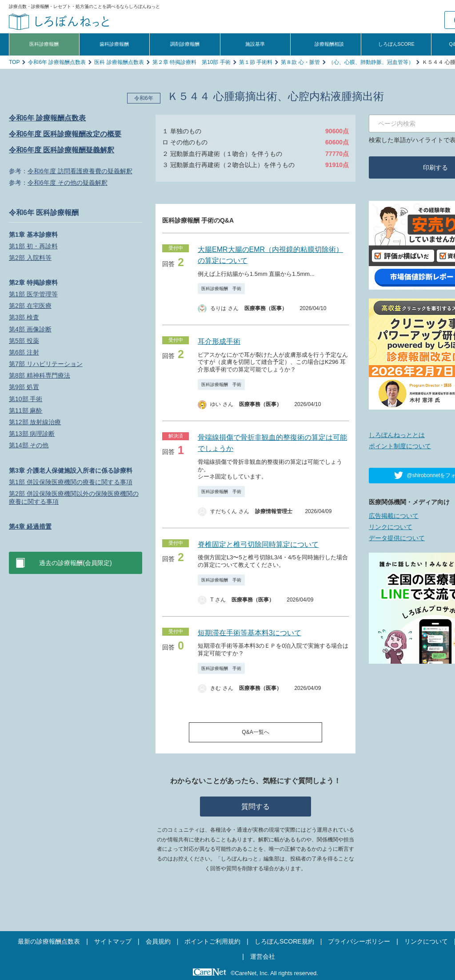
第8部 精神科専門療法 (40, 375)
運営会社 (263, 956)
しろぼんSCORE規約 (284, 941)
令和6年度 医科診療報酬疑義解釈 (62, 150)
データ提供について (397, 538)
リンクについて (391, 527)
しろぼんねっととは (397, 435)
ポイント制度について (400, 446)
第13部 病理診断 (32, 434)
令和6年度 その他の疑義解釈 (68, 183)
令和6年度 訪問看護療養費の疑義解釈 (80, 171)
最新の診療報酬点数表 (49, 941)
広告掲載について (394, 516)
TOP (14, 62)
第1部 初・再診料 (33, 246)
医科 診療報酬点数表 (119, 62)
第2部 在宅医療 (30, 306)
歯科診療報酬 (114, 44)
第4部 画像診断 (30, 329)
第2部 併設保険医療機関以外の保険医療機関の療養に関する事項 (74, 498)
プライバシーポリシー (359, 941)
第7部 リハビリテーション (46, 364)
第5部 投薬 (24, 341)
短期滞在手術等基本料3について (249, 633)
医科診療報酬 (44, 44)
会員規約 (158, 941)
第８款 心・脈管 (300, 62)
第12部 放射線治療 (35, 422)
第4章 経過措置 (30, 526)
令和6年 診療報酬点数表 (57, 62)
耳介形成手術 (219, 341)
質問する (255, 807)
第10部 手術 (26, 399)
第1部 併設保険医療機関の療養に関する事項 (71, 482)
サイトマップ (113, 941)
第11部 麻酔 (26, 410)
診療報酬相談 (329, 44)
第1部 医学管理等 (33, 294)
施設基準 (255, 44)
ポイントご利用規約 (212, 941)
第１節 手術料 (256, 62)
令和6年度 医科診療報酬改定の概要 (65, 134)
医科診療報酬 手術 (221, 289)
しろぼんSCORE (396, 44)
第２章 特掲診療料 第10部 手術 (192, 62)
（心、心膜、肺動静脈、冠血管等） (371, 62)
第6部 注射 (24, 352)
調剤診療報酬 (185, 44)
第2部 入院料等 (30, 258)
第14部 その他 (29, 445)
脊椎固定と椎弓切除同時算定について (258, 544)
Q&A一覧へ (255, 732)
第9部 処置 (24, 387)
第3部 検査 (24, 317)
